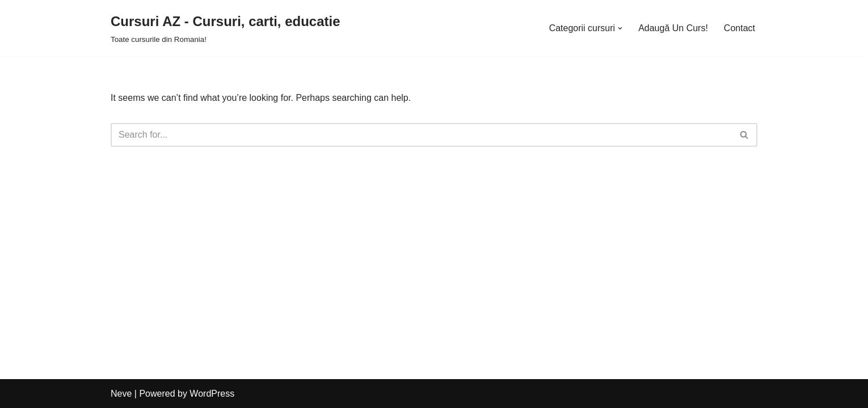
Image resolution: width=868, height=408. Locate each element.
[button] (620, 28)
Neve (121, 394)
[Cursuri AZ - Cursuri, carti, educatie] (226, 28)
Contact (740, 28)
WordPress (212, 394)
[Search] (421, 135)
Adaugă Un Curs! (673, 28)
